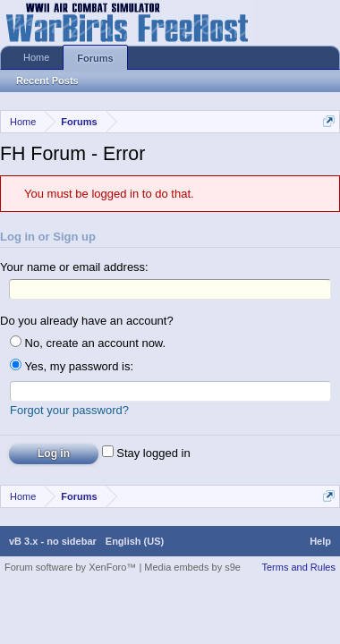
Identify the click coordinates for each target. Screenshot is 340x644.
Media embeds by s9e (192, 573)
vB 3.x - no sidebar (53, 547)
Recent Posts (47, 80)
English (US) (135, 547)
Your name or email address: (74, 267)
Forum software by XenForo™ (72, 573)
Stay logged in (146, 459)
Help (320, 547)
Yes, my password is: (72, 370)
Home (36, 57)
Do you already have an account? (87, 324)
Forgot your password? (69, 416)
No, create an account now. (88, 347)
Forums (95, 58)
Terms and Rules (298, 573)
